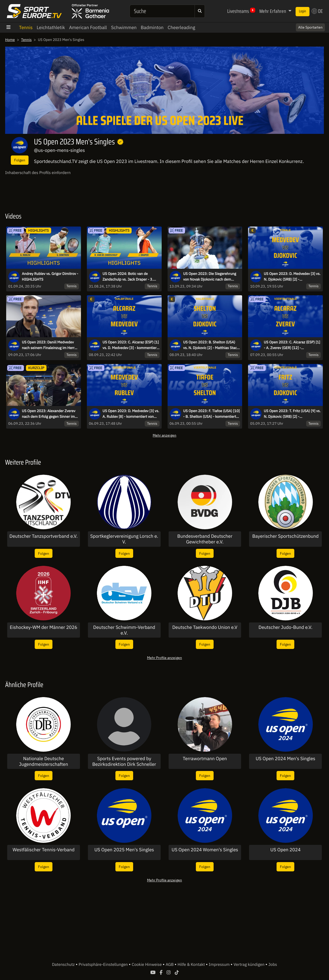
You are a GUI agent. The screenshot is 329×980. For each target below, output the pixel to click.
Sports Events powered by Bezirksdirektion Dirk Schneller (124, 761)
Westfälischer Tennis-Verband (44, 850)
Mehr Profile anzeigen (164, 658)
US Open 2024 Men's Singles (286, 759)
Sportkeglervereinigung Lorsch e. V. (124, 539)
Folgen (20, 160)
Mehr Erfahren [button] (273, 11)
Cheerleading (181, 27)
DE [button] (317, 11)
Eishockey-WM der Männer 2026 (44, 627)
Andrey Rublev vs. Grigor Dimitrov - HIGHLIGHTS (50, 276)
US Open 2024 (286, 850)
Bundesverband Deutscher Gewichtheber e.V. (205, 539)
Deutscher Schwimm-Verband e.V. (124, 630)
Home (10, 40)
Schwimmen (124, 27)
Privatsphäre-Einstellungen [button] (104, 965)
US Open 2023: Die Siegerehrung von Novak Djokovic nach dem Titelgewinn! (210, 277)
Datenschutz (64, 965)
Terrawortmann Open (205, 759)
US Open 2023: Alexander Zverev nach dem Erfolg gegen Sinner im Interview (49, 414)
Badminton (152, 27)
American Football (88, 27)
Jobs (273, 965)
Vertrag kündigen (250, 965)
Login (303, 11)
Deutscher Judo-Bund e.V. (286, 627)
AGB (170, 965)
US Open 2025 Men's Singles (124, 850)
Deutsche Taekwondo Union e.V (205, 627)
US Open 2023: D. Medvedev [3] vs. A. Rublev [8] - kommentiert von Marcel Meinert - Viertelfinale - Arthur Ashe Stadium (131, 414)
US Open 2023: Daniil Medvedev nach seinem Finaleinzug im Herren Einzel (50, 345)
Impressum (220, 965)
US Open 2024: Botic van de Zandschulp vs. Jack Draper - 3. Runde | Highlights (128, 277)
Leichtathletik (51, 27)
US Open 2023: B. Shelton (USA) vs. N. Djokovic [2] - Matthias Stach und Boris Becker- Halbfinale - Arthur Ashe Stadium (211, 345)
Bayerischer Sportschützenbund (286, 536)
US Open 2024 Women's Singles (205, 850)
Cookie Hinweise (147, 965)
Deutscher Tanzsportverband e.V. (44, 536)
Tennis (26, 27)
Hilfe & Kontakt (192, 965)
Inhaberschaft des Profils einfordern (38, 173)
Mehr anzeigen (164, 435)
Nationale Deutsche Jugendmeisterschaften (44, 761)
